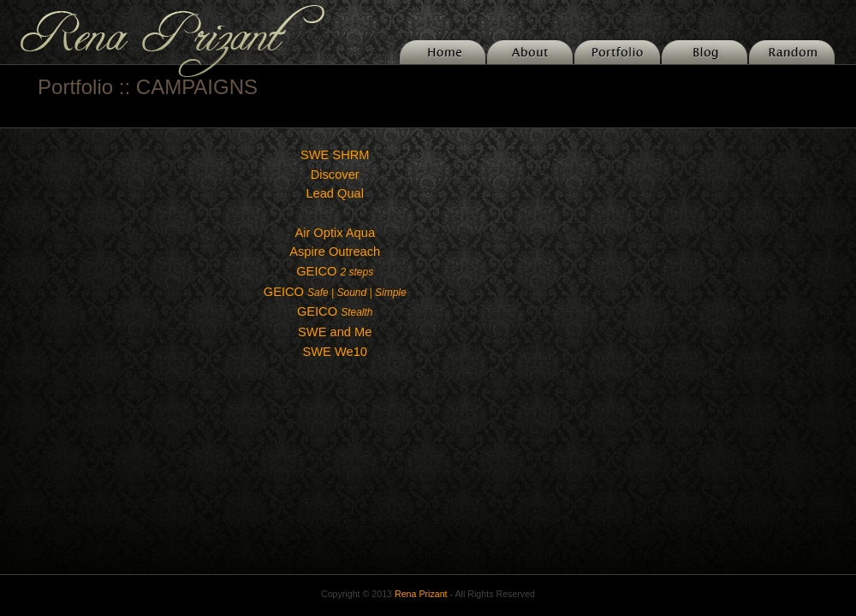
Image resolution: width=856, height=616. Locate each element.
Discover (335, 175)
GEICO (335, 271)
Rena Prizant (421, 594)
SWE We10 (334, 352)
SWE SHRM (335, 155)
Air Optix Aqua (335, 233)
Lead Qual (335, 193)
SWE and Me (335, 332)
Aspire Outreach (335, 252)
